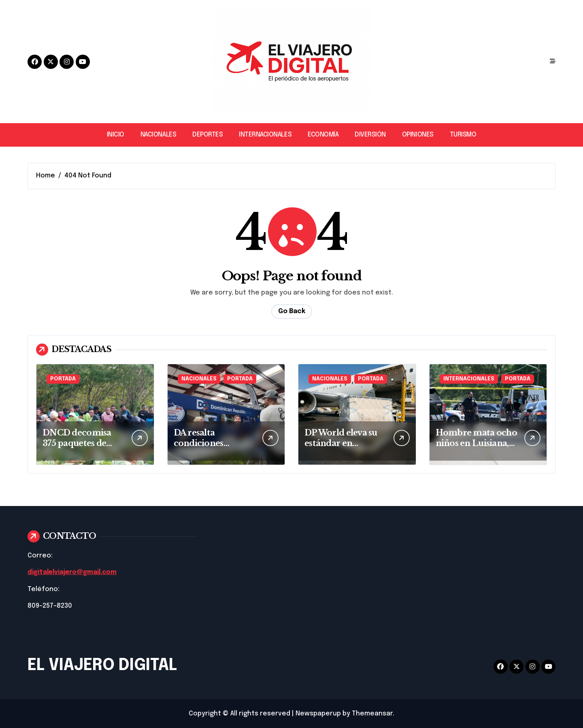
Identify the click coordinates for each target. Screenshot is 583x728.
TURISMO (463, 135)
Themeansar (372, 713)
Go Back (292, 311)
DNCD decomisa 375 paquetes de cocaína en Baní (77, 443)
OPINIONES (418, 135)
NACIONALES (158, 135)
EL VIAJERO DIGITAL (102, 665)
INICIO (116, 135)
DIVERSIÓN (370, 135)
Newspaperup (318, 713)
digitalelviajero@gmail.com (73, 572)
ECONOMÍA (323, 135)
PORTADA (63, 379)
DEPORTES (207, 135)
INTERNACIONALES (265, 135)
